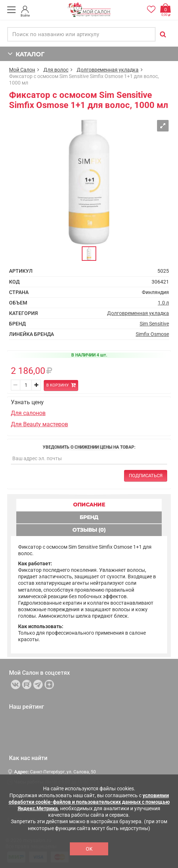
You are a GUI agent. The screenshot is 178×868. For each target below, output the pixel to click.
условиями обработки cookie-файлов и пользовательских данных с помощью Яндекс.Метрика (89, 802)
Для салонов (28, 413)
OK (89, 849)
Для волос (56, 70)
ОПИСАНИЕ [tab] (89, 505)
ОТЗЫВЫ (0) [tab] (89, 530)
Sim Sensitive (154, 324)
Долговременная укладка (108, 70)
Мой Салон (22, 70)
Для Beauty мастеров (39, 424)
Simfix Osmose (152, 334)
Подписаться (146, 476)
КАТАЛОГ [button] (26, 54)
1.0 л (163, 303)
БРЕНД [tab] (89, 517)
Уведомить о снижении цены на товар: (89, 447)
